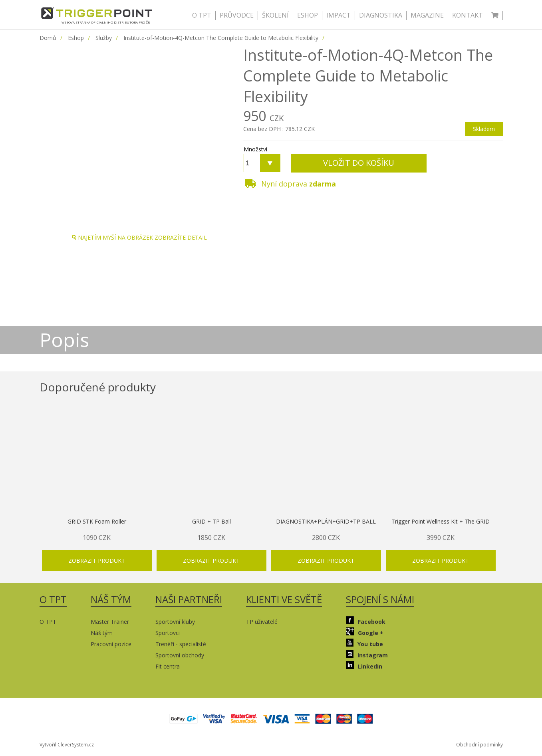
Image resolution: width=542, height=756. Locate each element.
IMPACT (339, 15)
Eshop (76, 38)
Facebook (366, 621)
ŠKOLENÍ (275, 15)
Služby (104, 38)
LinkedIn (364, 666)
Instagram (367, 654)
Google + (365, 632)
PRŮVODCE (237, 15)
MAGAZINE (427, 15)
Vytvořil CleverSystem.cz (67, 745)
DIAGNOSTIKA (381, 15)
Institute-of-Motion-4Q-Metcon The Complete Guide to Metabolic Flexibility (221, 38)
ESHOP (308, 15)
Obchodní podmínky (479, 745)
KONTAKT (468, 15)
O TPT (202, 15)
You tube (364, 643)
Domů (48, 38)
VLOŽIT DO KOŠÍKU (359, 163)
